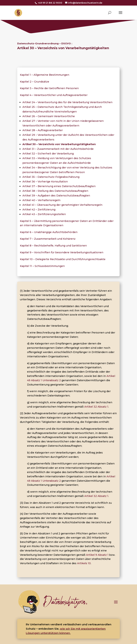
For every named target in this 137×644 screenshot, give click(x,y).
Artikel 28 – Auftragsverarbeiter (43, 130)
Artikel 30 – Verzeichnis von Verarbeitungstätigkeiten (59, 144)
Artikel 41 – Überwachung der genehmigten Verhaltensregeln (62, 205)
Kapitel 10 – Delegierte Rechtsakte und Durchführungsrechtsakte (63, 259)
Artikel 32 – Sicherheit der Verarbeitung (48, 154)
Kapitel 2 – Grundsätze (35, 82)
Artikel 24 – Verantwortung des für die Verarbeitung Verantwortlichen (67, 102)
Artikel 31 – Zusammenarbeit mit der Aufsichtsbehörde (58, 149)
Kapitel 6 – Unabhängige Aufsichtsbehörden (49, 232)
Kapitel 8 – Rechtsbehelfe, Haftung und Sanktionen (53, 246)
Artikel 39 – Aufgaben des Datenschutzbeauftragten (56, 196)
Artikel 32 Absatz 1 (96, 407)
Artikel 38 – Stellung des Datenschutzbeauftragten (55, 191)
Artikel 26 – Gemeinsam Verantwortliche (49, 116)
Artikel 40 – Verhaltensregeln (41, 200)
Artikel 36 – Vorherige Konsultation (45, 182)
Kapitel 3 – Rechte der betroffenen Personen (49, 88)
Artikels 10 (84, 563)
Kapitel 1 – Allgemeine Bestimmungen (45, 75)
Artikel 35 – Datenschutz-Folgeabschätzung (51, 177)
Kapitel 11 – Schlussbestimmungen (42, 266)
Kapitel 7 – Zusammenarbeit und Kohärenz (48, 239)
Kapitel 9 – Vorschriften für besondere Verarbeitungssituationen (62, 252)
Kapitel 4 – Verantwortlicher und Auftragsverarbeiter (54, 95)
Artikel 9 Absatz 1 (97, 555)
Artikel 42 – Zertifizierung (39, 210)
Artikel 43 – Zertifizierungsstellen (44, 214)
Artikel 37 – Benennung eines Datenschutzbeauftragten (59, 186)
